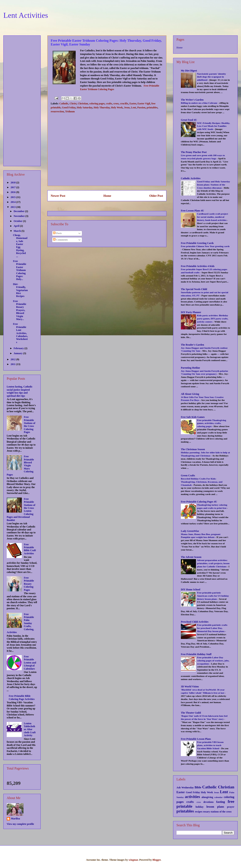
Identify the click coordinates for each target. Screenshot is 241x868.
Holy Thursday (102, 108)
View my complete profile (20, 824)
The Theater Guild (191, 713)
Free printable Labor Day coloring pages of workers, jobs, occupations (213, 661)
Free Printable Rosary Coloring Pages (29, 584)
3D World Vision (190, 687)
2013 (14, 207)
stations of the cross (221, 812)
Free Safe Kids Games (193, 417)
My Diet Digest (189, 71)
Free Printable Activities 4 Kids (198, 266)
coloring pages (97, 104)
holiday (200, 807)
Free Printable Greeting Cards (197, 243)
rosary (207, 812)
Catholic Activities (191, 178)
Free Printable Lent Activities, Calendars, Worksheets (20, 333)
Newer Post (58, 196)
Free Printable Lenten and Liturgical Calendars (30, 663)
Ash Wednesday (185, 788)
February (19, 348)
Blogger (156, 860)
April (17, 226)
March (17, 231)
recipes (199, 812)
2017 (14, 187)
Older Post (156, 196)
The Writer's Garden (192, 100)
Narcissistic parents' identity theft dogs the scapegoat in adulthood (211, 77)
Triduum (70, 111)
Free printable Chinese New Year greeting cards (205, 246)
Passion (141, 108)
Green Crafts (188, 475)
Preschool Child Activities (195, 622)
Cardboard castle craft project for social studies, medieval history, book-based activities (212, 217)
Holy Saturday (84, 108)
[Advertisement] (107, 153)
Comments (60, 240)
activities (192, 797)
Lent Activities (26, 15)
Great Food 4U (189, 120)
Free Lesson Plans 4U (192, 211)
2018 (14, 183)
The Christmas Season (193, 449)
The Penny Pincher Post (194, 152)
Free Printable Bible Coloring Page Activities (22, 697)
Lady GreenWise (190, 531)
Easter (133, 104)
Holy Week (117, 108)
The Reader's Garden (192, 345)
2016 (14, 192)
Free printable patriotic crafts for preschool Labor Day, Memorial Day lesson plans (212, 628)
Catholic (64, 104)
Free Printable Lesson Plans (196, 739)
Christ (73, 104)
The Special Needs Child (194, 289)
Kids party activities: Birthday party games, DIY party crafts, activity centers (213, 319)
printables (152, 108)
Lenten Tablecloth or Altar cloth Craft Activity (30, 729)
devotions (208, 802)
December (19, 211)
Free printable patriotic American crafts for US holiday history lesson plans (213, 596)
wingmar (133, 860)
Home (107, 196)
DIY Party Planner (191, 312)
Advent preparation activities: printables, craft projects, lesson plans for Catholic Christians (213, 563)
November (19, 216)
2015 (14, 197)
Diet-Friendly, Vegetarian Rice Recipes (20, 290)
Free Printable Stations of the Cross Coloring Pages (30, 425)
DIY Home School (190, 589)
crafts (109, 104)
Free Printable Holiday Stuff (196, 654)
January (18, 353)
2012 (14, 359)
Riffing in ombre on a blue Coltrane (199, 103)
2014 (14, 202)
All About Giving (190, 394)
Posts (57, 233)
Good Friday (69, 108)
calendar (218, 797)
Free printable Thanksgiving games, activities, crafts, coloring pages (212, 423)
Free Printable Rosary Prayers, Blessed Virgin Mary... (20, 310)
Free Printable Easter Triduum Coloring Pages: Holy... (20, 270)
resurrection (57, 111)
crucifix (124, 104)
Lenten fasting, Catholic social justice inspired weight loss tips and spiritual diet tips (20, 391)
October (18, 221)
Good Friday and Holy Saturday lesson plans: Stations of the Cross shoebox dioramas (214, 185)
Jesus (127, 108)
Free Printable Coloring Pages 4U (199, 502)
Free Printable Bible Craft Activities (30, 549)
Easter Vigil (144, 104)
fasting (221, 802)
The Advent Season (191, 557)
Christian (83, 104)
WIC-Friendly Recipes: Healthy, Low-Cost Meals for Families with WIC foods (213, 126)
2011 (13, 364)
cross (116, 104)
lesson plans (215, 807)
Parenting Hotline (190, 368)
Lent (133, 108)
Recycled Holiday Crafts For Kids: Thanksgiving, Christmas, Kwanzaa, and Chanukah (202, 482)
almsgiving (207, 797)
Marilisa (15, 819)
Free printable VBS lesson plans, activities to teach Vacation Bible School (210, 745)
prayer (231, 807)
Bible (198, 787)
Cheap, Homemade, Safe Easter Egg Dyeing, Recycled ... (20, 246)
